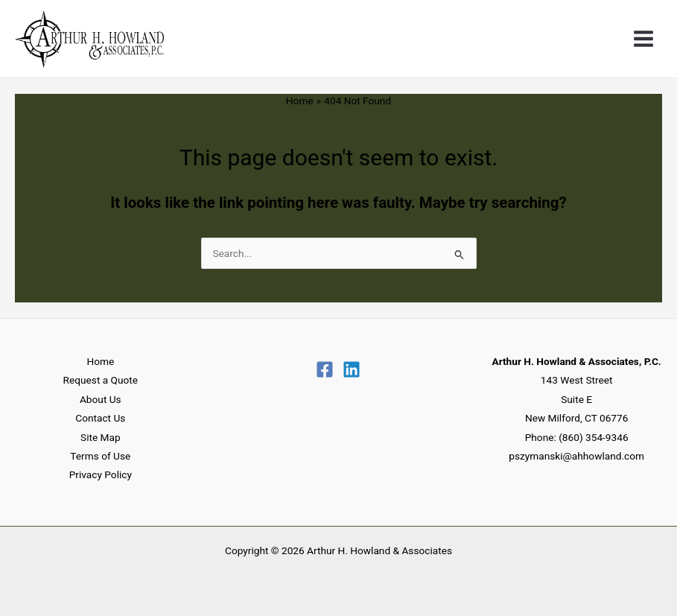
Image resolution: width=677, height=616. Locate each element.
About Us (101, 399)
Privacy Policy (101, 474)
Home (100, 361)
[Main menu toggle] (644, 39)
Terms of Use (100, 456)
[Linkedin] (352, 369)
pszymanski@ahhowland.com (576, 456)
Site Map (101, 437)
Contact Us (100, 418)
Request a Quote (101, 380)
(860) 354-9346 (593, 437)
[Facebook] (325, 369)
